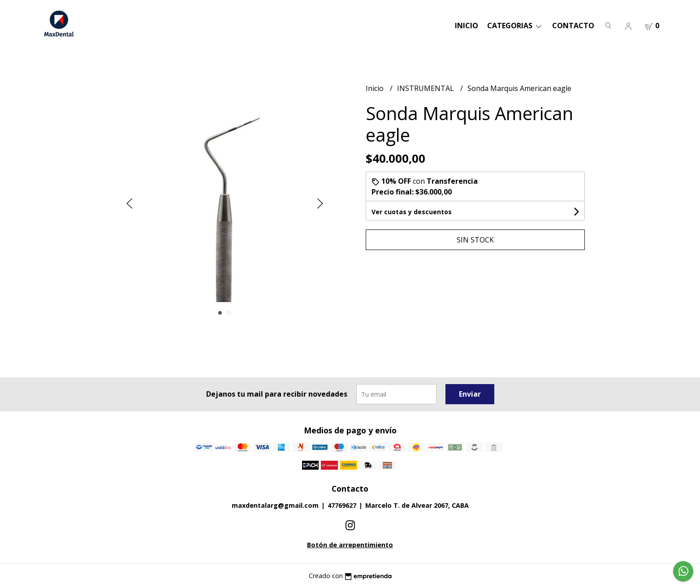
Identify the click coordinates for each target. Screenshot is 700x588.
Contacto (573, 26)
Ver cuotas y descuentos (412, 212)
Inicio (467, 26)
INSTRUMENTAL (426, 88)
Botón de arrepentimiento (350, 545)
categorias (515, 26)
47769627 (342, 505)
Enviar (470, 394)
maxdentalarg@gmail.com (275, 505)
